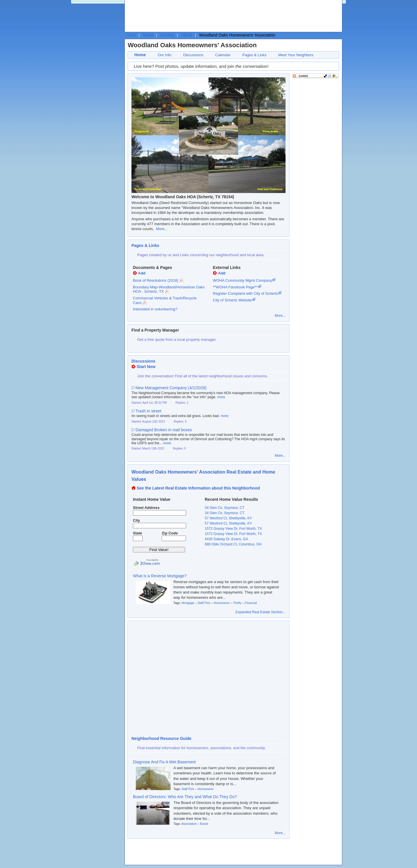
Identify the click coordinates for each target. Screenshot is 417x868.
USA (132, 35)
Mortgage (188, 603)
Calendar (223, 55)
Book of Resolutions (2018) (156, 280)
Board (204, 824)
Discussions (193, 55)
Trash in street (148, 411)
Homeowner (222, 603)
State (138, 533)
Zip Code (170, 533)
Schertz (167, 35)
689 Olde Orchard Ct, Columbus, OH (233, 544)
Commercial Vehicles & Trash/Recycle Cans (165, 300)
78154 (187, 35)
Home (140, 55)
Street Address (146, 508)
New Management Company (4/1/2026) (171, 388)
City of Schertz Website (232, 300)
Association (189, 824)
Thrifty (237, 603)
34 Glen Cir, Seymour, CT (225, 508)
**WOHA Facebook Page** (235, 287)
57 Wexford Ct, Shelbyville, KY (228, 518)
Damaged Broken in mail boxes (164, 430)
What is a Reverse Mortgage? (160, 576)
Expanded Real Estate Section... (260, 612)
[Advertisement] (232, 16)
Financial (251, 603)
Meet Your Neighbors (296, 55)
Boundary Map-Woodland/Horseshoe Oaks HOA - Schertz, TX (169, 289)
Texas (148, 35)
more (221, 397)
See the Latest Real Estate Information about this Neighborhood (198, 488)
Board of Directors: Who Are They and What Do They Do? (185, 797)
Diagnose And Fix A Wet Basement (164, 762)
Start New (146, 367)
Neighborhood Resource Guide (161, 738)
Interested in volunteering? (155, 309)
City (137, 520)
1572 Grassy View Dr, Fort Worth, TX (233, 529)
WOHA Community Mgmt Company (242, 280)
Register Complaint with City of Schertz (245, 293)
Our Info (165, 55)
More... (162, 229)
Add (142, 273)
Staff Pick (204, 603)
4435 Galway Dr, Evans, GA (226, 539)
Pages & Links (254, 55)
